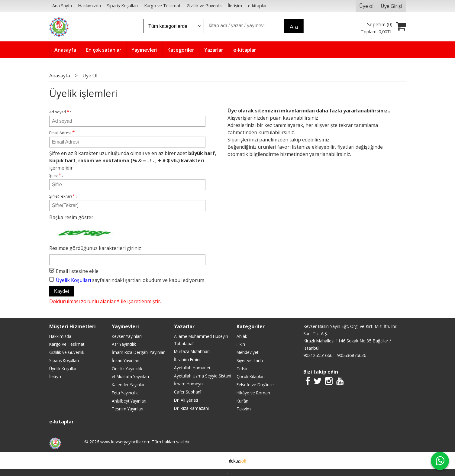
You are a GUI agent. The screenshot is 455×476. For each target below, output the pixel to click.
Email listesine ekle (77, 271)
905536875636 (352, 355)
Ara (294, 27)
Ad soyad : (60, 112)
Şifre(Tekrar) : (63, 196)
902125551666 (318, 355)
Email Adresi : (63, 133)
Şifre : (56, 175)
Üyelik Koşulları (73, 280)
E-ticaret (218, 460)
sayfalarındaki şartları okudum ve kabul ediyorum (130, 280)
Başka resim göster (71, 217)
